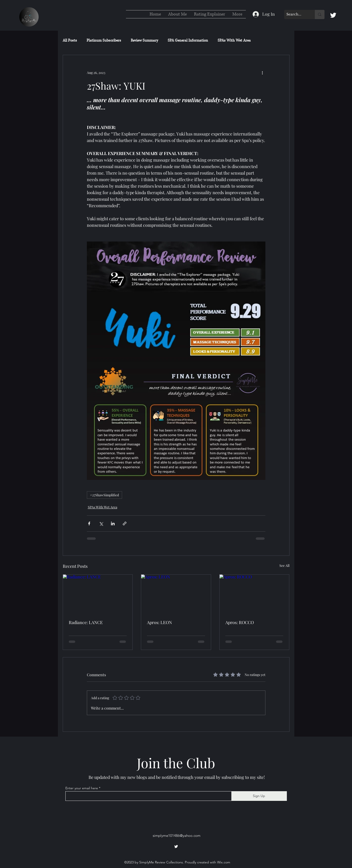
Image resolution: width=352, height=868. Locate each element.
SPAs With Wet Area (234, 40)
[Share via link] (125, 523)
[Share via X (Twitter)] (101, 523)
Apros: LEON (159, 622)
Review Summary (144, 40)
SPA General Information (188, 40)
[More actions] (262, 72)
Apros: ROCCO (240, 622)
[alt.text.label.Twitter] (333, 15)
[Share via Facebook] (89, 523)
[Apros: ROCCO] (254, 594)
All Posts (70, 40)
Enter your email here (82, 788)
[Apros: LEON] (176, 594)
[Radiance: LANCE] (98, 594)
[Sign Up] (259, 796)
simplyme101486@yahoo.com (177, 836)
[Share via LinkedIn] (113, 523)
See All (284, 566)
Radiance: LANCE (86, 622)
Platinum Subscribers (104, 40)
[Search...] (296, 14)
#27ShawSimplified (104, 495)
